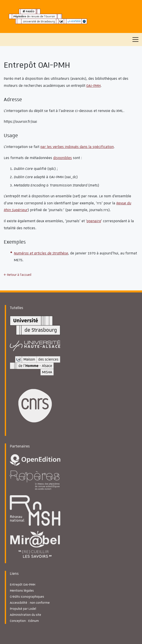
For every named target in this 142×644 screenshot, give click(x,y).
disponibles (63, 158)
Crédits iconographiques (27, 597)
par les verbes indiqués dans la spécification (77, 147)
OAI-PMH (93, 86)
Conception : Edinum (24, 621)
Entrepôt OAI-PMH (23, 585)
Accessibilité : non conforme (30, 603)
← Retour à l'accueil (18, 275)
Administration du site (25, 615)
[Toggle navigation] (135, 40)
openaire (94, 221)
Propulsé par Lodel (23, 609)
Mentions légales (22, 591)
